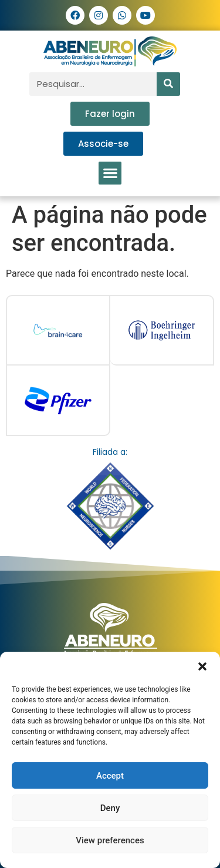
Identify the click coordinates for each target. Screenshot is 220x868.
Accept (110, 776)
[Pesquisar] (168, 84)
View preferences (110, 840)
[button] (202, 666)
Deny (110, 808)
